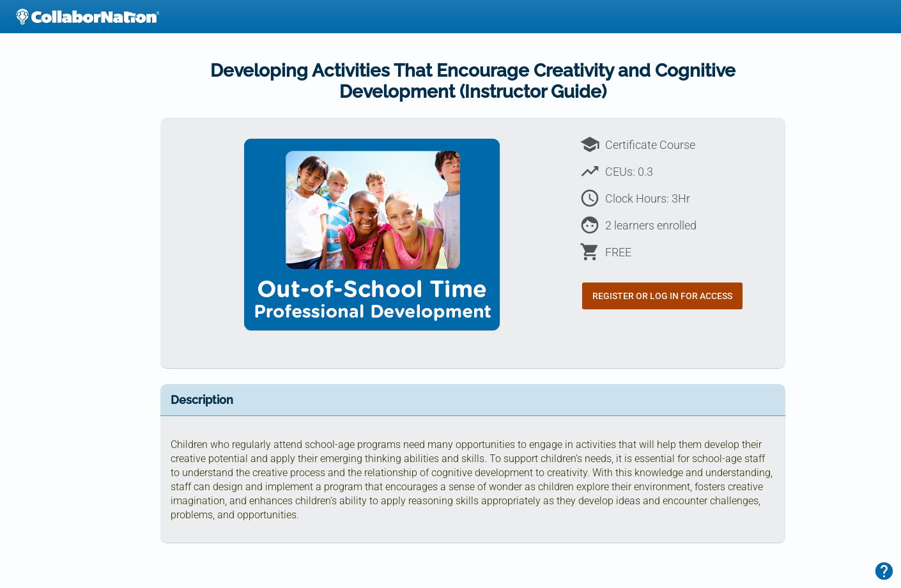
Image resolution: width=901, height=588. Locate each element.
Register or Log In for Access (662, 296)
